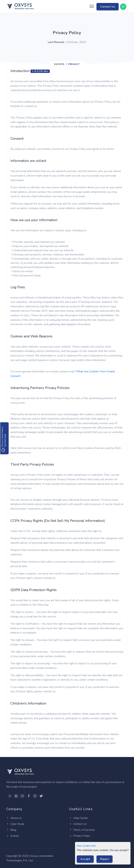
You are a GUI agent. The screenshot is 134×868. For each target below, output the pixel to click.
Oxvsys (59, 64)
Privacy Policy (80, 836)
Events (13, 836)
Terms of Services (82, 830)
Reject (105, 859)
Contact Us (108, 7)
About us (14, 818)
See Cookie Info (86, 846)
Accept (85, 859)
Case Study (15, 824)
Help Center (79, 818)
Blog (11, 830)
